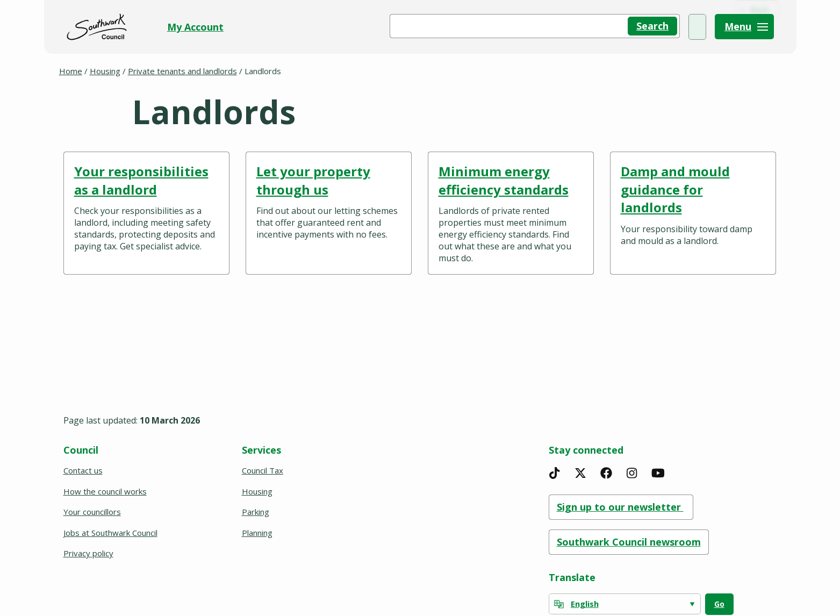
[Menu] (744, 27)
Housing (105, 71)
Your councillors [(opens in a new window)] (93, 512)
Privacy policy (88, 553)
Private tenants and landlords (182, 71)
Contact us (83, 470)
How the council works (105, 491)
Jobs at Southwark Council (110, 533)
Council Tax (263, 470)
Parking (256, 512)
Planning (257, 533)
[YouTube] (658, 473)
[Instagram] (632, 473)
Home (71, 71)
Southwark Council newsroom (629, 542)
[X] (580, 473)
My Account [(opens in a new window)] (667, 27)
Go (719, 604)
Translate (572, 577)
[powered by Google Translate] (559, 604)
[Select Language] (625, 604)
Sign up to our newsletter (621, 507)
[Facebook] (606, 473)
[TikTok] (555, 473)
